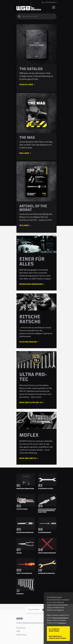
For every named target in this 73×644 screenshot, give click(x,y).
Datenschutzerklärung (60, 618)
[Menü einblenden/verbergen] (54, 7)
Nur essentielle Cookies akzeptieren (57, 637)
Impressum (21, 628)
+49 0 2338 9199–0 (49, 2)
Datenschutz (22, 635)
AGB (18, 631)
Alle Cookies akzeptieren (54, 630)
